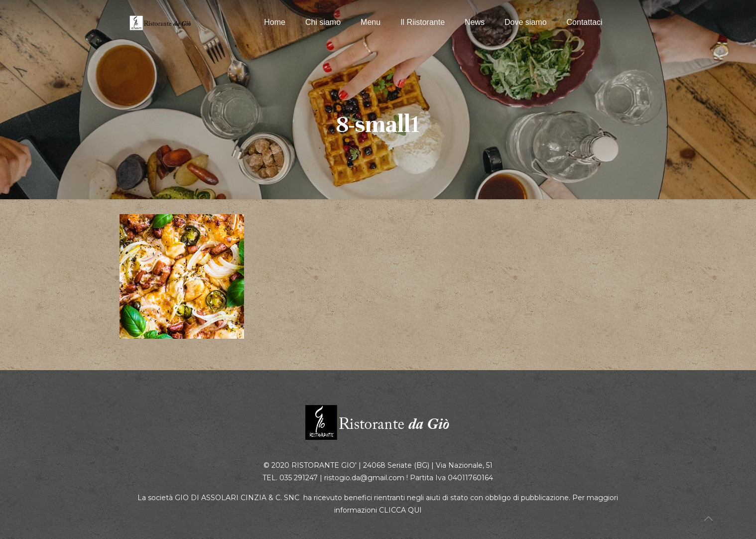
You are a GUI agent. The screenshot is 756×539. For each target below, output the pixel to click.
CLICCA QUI (400, 510)
